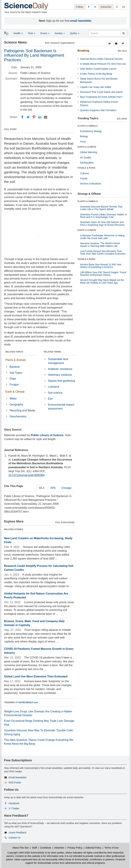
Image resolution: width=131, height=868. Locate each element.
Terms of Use (111, 848)
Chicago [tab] (66, 488)
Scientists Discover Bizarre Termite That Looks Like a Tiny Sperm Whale (101, 208)
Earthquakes (87, 163)
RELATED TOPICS (14, 352)
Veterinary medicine (60, 375)
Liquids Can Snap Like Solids (96, 87)
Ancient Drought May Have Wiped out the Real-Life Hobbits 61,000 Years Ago (102, 281)
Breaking (83, 51)
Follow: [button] (80, 7)
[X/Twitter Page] (95, 7)
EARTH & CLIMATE (87, 147)
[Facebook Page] (89, 7)
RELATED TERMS (52, 352)
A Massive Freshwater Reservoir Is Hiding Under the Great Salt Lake (102, 237)
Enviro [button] (45, 33)
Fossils (84, 178)
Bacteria (15, 367)
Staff (34, 848)
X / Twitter (14, 808)
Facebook (14, 803)
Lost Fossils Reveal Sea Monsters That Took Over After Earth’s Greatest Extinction (103, 252)
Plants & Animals (16, 360)
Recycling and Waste (22, 410)
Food (83, 142)
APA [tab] (53, 488)
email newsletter (81, 21)
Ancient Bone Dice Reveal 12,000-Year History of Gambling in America (101, 266)
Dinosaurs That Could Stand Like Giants (101, 92)
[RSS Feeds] (117, 7)
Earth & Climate (15, 392)
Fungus (14, 385)
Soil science (55, 393)
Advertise (59, 848)
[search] (124, 33)
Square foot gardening (61, 381)
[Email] (46, 117)
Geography (16, 404)
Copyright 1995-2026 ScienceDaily (26, 853)
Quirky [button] (75, 33)
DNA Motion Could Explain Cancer (98, 69)
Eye (50, 399)
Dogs (13, 379)
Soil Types (16, 373)
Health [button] (18, 33)
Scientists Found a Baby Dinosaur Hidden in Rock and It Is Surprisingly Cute (104, 216)
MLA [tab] (42, 488)
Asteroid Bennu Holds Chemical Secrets (101, 59)
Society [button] (60, 33)
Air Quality (86, 157)
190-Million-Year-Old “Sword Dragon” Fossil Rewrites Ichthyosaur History (103, 274)
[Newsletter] (123, 7)
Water (13, 399)
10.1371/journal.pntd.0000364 (27, 475)
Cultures (85, 173)
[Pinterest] (34, 117)
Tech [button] (31, 33)
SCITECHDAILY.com (28, 702)
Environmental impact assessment (61, 407)
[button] (110, 44)
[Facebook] (22, 117)
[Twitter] (28, 117)
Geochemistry (18, 416)
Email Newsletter (18, 777)
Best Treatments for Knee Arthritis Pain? (101, 97)
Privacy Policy (75, 848)
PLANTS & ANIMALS (88, 126)
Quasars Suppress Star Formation (98, 110)
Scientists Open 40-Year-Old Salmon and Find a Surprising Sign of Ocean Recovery (102, 223)
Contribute (46, 848)
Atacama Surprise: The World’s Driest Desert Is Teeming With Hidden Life (100, 245)
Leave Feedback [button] (18, 833)
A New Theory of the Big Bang (96, 74)
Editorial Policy (93, 848)
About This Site (21, 848)
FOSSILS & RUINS (86, 168)
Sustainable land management (58, 361)
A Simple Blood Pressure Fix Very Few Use (103, 64)
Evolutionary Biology (91, 131)
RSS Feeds (15, 783)
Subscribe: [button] (106, 7)
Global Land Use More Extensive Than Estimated (36, 676)
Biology (84, 136)
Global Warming (89, 152)
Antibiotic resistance (60, 369)
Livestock (54, 387)
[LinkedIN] (40, 117)
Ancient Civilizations (91, 184)
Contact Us (15, 838)
